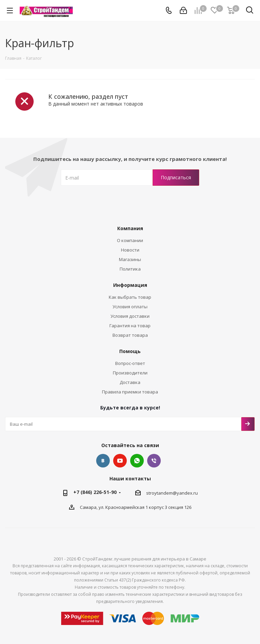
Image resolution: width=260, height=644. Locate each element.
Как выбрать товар (130, 297)
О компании (130, 240)
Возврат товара (130, 335)
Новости (130, 250)
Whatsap (137, 461)
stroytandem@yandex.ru (172, 493)
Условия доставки (130, 316)
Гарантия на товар (130, 326)
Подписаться (248, 424)
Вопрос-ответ (130, 363)
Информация (130, 285)
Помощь (130, 351)
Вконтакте (103, 461)
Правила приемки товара (130, 392)
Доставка (130, 382)
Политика (130, 269)
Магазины (130, 259)
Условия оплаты (130, 307)
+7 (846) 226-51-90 (95, 492)
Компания (130, 228)
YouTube (120, 461)
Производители (130, 373)
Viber (154, 461)
